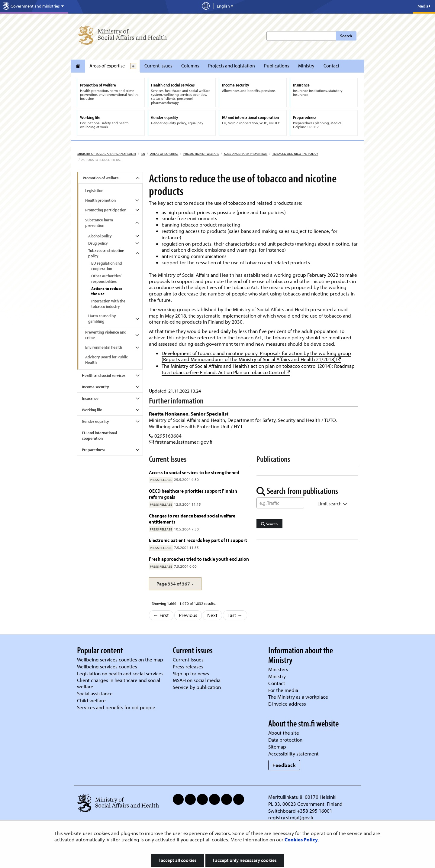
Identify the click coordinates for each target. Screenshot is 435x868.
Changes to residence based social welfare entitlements (192, 519)
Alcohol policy (100, 236)
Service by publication (197, 687)
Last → (235, 615)
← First (161, 615)
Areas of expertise (107, 66)
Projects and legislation (232, 66)
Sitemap (277, 747)
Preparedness (93, 450)
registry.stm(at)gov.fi (291, 817)
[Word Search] (280, 503)
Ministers (278, 669)
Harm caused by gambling (102, 318)
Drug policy (98, 243)
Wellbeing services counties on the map (120, 659)
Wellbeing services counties (107, 666)
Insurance (90, 398)
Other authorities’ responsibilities (106, 279)
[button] (175, 584)
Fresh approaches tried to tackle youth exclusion (199, 559)
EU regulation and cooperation (106, 266)
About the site (284, 733)
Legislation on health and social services (120, 673)
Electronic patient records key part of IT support (198, 540)
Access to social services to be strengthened (194, 472)
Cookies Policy (301, 839)
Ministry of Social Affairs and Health (107, 154)
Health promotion (100, 200)
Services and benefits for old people (116, 707)
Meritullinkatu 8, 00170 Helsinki (302, 797)
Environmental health (104, 347)
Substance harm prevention (245, 154)
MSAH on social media (197, 680)
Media (424, 6)
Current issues (158, 66)
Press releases (188, 666)
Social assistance (95, 693)
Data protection (285, 740)
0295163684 (168, 436)
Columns (190, 66)
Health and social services (104, 375)
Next (212, 615)
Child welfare (91, 700)
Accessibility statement (293, 754)
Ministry (306, 66)
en (143, 154)
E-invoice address (287, 704)
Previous (188, 615)
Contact (331, 66)
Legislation (94, 191)
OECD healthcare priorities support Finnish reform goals (193, 494)
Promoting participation (106, 210)
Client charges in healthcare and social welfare (119, 683)
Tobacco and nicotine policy (295, 154)
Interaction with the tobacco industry (108, 304)
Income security (95, 387)
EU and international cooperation (99, 436)
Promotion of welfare (201, 154)
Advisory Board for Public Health (106, 360)
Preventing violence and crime (106, 335)
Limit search (332, 504)
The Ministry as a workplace (298, 697)
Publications (277, 66)
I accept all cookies (178, 860)
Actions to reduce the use (107, 291)
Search (346, 36)
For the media (283, 690)
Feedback (284, 765)
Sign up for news (191, 673)
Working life (92, 410)
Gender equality (95, 421)
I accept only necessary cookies (245, 860)
